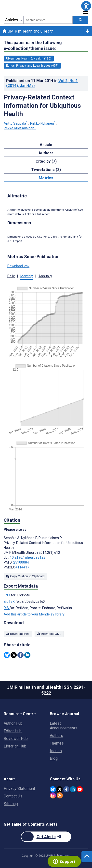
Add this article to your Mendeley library (34, 614)
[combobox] (48, 20)
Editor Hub (13, 731)
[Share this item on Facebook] (20, 655)
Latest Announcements (64, 726)
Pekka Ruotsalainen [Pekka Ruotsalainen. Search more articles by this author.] (20, 128)
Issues (56, 751)
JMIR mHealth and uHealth (28, 31)
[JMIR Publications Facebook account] (66, 789)
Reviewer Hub (16, 739)
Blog (54, 758)
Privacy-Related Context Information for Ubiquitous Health (42, 106)
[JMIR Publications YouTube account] (80, 789)
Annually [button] (45, 276)
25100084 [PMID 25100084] (21, 562)
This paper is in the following (33, 46)
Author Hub (13, 723)
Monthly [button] (27, 276)
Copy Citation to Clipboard (25, 576)
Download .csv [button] (18, 266)
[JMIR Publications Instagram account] (53, 795)
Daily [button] (11, 276)
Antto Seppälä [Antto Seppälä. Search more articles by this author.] (16, 123)
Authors (56, 736)
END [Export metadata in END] (7, 595)
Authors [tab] (46, 153)
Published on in (42, 83)
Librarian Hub (15, 746)
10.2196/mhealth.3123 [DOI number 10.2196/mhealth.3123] (28, 557)
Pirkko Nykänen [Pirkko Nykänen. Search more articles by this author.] (43, 123)
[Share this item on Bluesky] (7, 655)
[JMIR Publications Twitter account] (59, 789)
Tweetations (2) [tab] (46, 170)
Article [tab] (46, 145)
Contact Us (13, 796)
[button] (86, 6)
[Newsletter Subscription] (46, 837)
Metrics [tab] (46, 178)
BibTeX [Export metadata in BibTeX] (10, 602)
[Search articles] (80, 20)
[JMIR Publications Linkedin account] (73, 789)
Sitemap (11, 804)
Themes (57, 743)
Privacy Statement (19, 789)
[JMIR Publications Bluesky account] (53, 789)
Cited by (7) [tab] (46, 161)
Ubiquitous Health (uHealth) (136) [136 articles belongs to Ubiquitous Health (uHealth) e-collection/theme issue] (29, 59)
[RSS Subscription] (60, 795)
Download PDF (18, 634)
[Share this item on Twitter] (14, 655)
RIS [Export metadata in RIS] (7, 608)
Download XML (49, 634)
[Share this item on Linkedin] (27, 655)
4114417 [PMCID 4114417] (22, 567)
